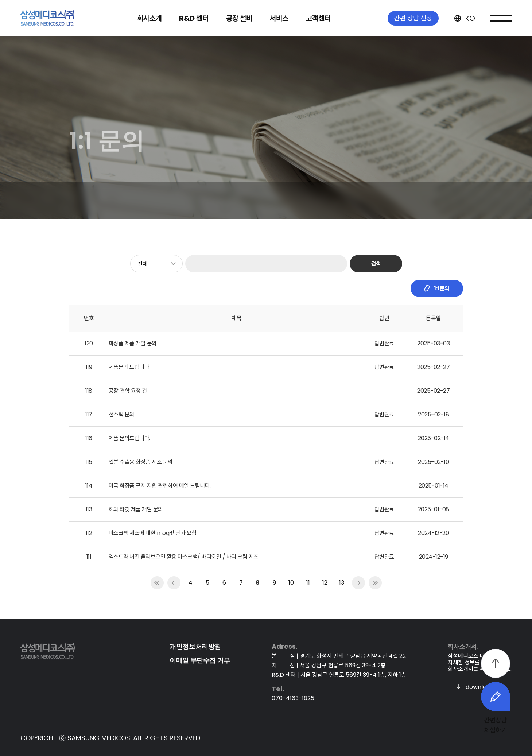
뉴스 (111, 200)
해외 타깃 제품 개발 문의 (136, 509)
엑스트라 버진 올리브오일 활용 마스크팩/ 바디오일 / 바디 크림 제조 (184, 557)
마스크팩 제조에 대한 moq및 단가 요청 (153, 533)
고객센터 (318, 18)
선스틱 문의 (122, 414)
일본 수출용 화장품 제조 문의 (141, 462)
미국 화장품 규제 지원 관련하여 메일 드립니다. (160, 486)
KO (464, 18)
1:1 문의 (191, 201)
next (358, 583)
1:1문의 (437, 288)
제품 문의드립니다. (129, 438)
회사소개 (149, 18)
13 (342, 583)
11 (308, 583)
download (474, 687)
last (375, 583)
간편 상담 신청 (413, 18)
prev (174, 583)
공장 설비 (239, 18)
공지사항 (149, 200)
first (157, 583)
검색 (376, 263)
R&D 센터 (194, 18)
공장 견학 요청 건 (128, 391)
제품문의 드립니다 (129, 367)
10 (291, 583)
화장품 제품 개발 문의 (133, 343)
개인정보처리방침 (195, 646)
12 (325, 583)
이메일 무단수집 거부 (200, 660)
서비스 (279, 18)
